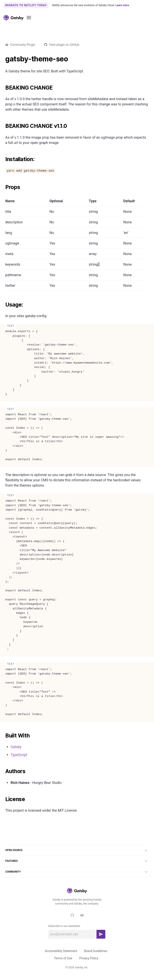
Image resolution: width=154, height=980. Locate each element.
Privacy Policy (89, 958)
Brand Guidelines (96, 951)
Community (77, 872)
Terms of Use (63, 958)
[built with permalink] (3, 736)
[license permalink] (3, 799)
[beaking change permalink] (3, 88)
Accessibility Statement (61, 951)
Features (77, 861)
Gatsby (16, 747)
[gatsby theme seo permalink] (3, 59)
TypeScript (19, 755)
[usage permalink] (3, 305)
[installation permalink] (3, 159)
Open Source (77, 850)
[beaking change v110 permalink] (3, 126)
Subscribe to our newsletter (64, 926)
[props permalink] (3, 187)
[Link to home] (14, 18)
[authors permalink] (3, 771)
